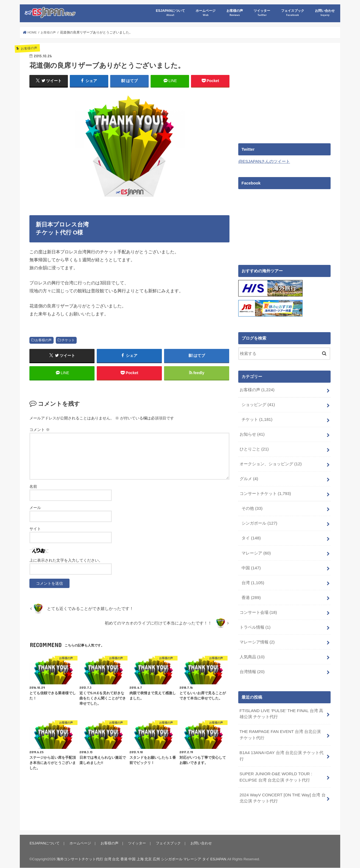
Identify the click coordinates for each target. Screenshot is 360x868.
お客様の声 (235, 13)
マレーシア (256, 549)
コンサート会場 (258, 607)
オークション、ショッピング (270, 462)
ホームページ (206, 13)
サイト (35, 530)
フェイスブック (293, 13)
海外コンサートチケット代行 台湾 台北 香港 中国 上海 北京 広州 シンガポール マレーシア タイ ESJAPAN (142, 850)
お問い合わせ (325, 13)
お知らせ (252, 433)
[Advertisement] (284, 91)
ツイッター (262, 13)
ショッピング (258, 404)
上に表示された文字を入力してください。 (66, 561)
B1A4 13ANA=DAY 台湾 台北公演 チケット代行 (281, 748)
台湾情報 (252, 665)
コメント (40, 431)
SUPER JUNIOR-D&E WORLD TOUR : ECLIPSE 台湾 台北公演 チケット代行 (275, 769)
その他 (252, 506)
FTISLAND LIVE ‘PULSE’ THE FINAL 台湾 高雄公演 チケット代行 (280, 707)
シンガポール (259, 520)
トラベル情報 (255, 622)
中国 (251, 564)
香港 (251, 593)
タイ (251, 534)
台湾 (253, 578)
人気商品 (252, 651)
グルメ (249, 477)
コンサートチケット (265, 491)
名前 (33, 488)
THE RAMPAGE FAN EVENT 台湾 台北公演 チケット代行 (282, 727)
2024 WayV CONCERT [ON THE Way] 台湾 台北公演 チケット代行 (282, 789)
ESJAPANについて (170, 13)
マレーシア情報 (257, 636)
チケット (68, 340)
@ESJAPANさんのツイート (264, 161)
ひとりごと (254, 447)
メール (35, 509)
